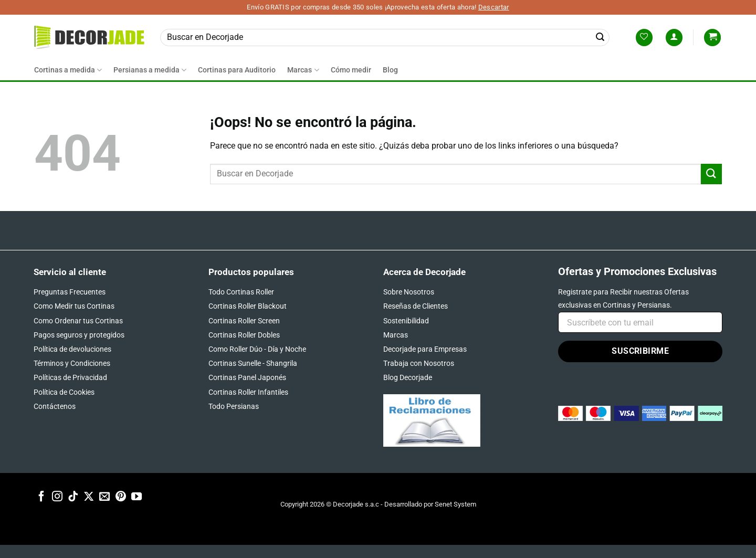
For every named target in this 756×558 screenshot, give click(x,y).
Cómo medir (351, 70)
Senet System (455, 504)
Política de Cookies (64, 392)
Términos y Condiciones (72, 363)
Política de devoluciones (72, 349)
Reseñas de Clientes (416, 306)
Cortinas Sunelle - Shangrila (253, 363)
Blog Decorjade (408, 377)
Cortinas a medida (68, 70)
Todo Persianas (234, 406)
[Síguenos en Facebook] (41, 497)
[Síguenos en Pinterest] (121, 497)
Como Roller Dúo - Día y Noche (257, 349)
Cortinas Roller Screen (244, 321)
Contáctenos (55, 406)
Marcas (303, 70)
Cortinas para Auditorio (237, 70)
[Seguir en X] (89, 497)
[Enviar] (600, 37)
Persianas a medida (150, 70)
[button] (674, 38)
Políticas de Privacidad (70, 377)
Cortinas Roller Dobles (244, 335)
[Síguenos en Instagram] (57, 497)
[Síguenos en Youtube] (136, 497)
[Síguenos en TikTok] (73, 497)
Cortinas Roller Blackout (248, 306)
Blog (390, 70)
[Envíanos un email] (104, 497)
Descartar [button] (494, 7)
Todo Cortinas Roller (241, 292)
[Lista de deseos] (644, 38)
